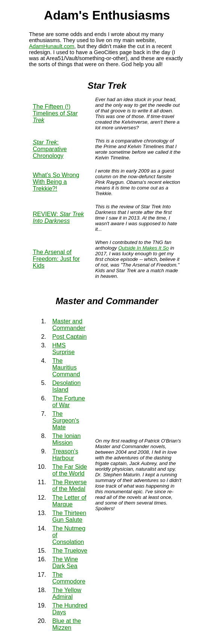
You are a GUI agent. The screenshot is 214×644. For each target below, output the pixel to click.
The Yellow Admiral (67, 593)
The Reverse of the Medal (69, 486)
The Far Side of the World (69, 470)
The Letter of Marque (69, 501)
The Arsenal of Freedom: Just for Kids (56, 259)
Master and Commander (69, 325)
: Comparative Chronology (50, 149)
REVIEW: (58, 217)
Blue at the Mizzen (67, 624)
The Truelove (70, 551)
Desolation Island (66, 386)
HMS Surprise (63, 349)
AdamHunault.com (52, 46)
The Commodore (69, 578)
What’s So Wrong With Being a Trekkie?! (56, 182)
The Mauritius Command (66, 367)
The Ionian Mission (66, 439)
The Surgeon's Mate (66, 420)
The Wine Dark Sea (65, 563)
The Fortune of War (69, 402)
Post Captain (69, 337)
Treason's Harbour (65, 455)
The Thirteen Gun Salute (69, 516)
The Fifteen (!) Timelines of (55, 113)
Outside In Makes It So (144, 248)
